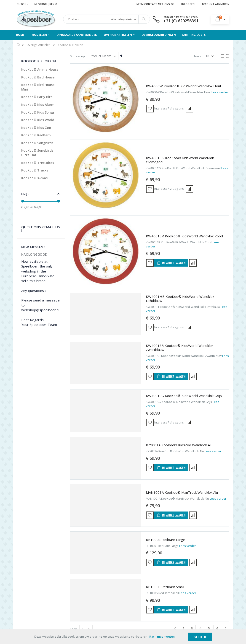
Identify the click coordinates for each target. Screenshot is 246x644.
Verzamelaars (27, 600)
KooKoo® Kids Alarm (38, 105)
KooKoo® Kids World (38, 120)
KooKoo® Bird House (38, 77)
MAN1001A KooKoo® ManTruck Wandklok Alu (143, 383)
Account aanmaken (215, 4)
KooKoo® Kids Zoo (36, 128)
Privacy (77, 595)
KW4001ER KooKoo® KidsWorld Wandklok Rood (145, 150)
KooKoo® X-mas (34, 178)
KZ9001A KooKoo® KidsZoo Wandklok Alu (140, 335)
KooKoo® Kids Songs (38, 112)
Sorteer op (77, 56)
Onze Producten (83, 566)
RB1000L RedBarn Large (126, 430)
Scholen (22, 574)
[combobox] (107, 19)
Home (18, 44)
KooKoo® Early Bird (37, 97)
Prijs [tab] (25, 194)
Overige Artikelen (39, 45)
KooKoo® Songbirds (37, 143)
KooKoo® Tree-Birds (38, 163)
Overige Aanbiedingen (128, 586)
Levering (78, 583)
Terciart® (202, 566)
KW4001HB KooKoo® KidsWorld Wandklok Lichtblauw (149, 194)
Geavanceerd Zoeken (128, 592)
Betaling (77, 577)
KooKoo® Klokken (208, 572)
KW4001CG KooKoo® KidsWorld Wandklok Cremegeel (150, 109)
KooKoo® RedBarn (36, 135)
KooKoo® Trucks (35, 170)
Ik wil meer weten (162, 636)
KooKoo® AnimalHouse (40, 69)
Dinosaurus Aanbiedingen (122, 573)
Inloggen (188, 4)
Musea (21, 591)
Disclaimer (79, 600)
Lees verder (180, 74)
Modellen (119, 566)
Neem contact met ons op (155, 4)
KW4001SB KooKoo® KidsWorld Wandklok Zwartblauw (150, 241)
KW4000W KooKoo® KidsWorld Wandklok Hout (144, 68)
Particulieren (25, 566)
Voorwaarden (81, 589)
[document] (123, 637)
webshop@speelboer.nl (171, 597)
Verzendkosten (82, 572)
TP (197, 586)
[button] (111, 91)
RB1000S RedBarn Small (126, 477)
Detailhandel (26, 583)
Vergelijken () (46, 4)
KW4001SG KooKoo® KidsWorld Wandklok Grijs (144, 288)
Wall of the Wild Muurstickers (206, 579)
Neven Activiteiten (166, 603)
